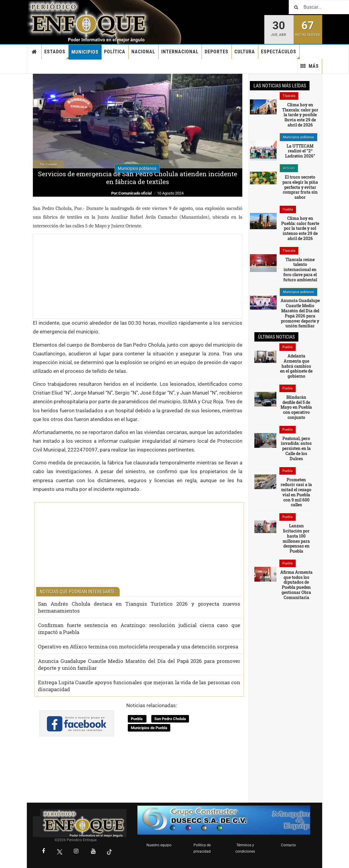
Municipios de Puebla (149, 728)
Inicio (34, 52)
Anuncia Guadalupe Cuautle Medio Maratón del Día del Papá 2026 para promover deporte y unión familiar (139, 664)
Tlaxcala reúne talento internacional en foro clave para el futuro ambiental (300, 270)
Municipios (85, 52)
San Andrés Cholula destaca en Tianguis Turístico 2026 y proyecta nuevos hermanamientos (139, 607)
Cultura (245, 52)
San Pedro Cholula (170, 719)
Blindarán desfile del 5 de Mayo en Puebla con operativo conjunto (296, 407)
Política (115, 52)
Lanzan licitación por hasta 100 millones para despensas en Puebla (296, 538)
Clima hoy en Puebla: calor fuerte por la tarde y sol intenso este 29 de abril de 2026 (300, 228)
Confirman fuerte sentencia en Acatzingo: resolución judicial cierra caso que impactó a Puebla (139, 629)
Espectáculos (280, 54)
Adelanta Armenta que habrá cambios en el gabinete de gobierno (296, 366)
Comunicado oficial (135, 193)
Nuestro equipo (159, 845)
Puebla (137, 719)
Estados (57, 54)
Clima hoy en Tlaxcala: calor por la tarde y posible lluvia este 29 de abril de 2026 (300, 115)
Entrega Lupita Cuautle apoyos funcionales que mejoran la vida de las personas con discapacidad (139, 686)
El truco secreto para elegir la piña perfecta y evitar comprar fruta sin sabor (300, 187)
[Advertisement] (138, 276)
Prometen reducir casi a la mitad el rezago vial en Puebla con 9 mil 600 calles (296, 492)
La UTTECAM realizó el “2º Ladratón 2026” (300, 151)
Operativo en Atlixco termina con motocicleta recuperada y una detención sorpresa (138, 646)
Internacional (180, 52)
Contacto (288, 845)
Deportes (217, 52)
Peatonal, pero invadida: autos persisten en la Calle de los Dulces (296, 448)
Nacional (143, 52)
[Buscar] (319, 7)
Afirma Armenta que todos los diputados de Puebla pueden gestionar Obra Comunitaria (296, 585)
